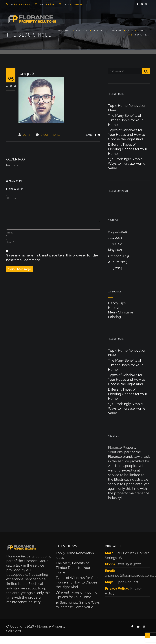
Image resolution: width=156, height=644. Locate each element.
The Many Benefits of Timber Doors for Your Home (125, 120)
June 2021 (116, 244)
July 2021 (115, 238)
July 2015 (115, 268)
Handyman (117, 308)
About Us (116, 31)
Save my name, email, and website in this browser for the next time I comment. (52, 258)
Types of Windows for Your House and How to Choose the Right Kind (127, 135)
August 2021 (118, 231)
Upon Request (127, 582)
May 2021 (115, 250)
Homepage (64, 31)
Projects (82, 31)
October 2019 (118, 256)
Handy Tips (117, 303)
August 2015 (118, 262)
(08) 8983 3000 (130, 564)
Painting (114, 317)
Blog (130, 31)
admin (27, 135)
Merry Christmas (121, 312)
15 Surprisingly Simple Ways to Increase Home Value (127, 164)
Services (99, 31)
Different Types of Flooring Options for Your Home (128, 149)
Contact (144, 31)
